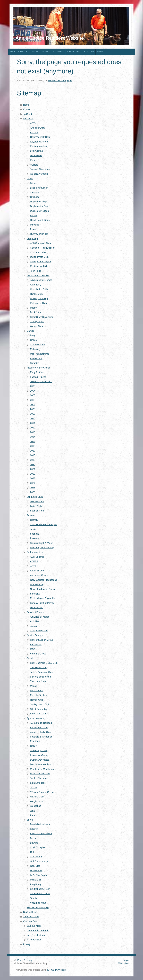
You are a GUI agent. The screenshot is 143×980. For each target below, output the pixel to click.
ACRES (34, 561)
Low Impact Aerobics (41, 764)
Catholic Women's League (43, 525)
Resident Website (39, 266)
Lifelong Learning (39, 299)
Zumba (34, 815)
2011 (33, 423)
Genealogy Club (38, 751)
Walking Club (37, 797)
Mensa (34, 686)
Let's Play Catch (38, 875)
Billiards (34, 829)
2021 (33, 469)
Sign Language (38, 783)
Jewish (34, 529)
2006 (33, 400)
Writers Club (36, 326)
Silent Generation (39, 709)
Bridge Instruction (39, 188)
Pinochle (35, 225)
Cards (30, 179)
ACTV (33, 123)
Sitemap (28, 960)
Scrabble (35, 363)
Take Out (28, 114)
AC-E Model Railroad (41, 723)
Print (19, 960)
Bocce (33, 838)
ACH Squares (37, 557)
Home (26, 105)
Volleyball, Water (39, 903)
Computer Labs (38, 252)
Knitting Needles (38, 146)
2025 (33, 488)
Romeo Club (36, 700)
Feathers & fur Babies (41, 737)
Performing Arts (35, 552)
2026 (33, 492)
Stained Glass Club (40, 169)
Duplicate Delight (39, 202)
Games (30, 331)
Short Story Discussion (42, 317)
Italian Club (36, 506)
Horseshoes (36, 870)
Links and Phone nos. (38, 930)
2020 (33, 465)
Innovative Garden (40, 755)
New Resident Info (36, 935)
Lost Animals (37, 151)
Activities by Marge (40, 617)
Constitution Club (39, 289)
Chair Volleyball (38, 847)
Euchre (34, 215)
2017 (33, 451)
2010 (33, 418)
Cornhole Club (37, 345)
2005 (33, 395)
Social (30, 658)
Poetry (33, 308)
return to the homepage (60, 80)
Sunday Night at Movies (42, 603)
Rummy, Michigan (39, 234)
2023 (33, 478)
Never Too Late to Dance (43, 589)
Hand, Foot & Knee (40, 220)
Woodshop (36, 806)
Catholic (34, 520)
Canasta (34, 192)
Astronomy (36, 285)
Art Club (34, 132)
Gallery (34, 746)
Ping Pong (35, 884)
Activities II (36, 626)
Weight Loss (36, 801)
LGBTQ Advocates (40, 760)
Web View (123, 963)
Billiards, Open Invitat (41, 834)
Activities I (35, 621)
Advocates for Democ (41, 280)
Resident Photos (35, 612)
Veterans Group (38, 654)
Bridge (33, 183)
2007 (33, 405)
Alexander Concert (40, 575)
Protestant (35, 538)
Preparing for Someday (42, 548)
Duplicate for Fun (39, 206)
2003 (33, 386)
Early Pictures (37, 372)
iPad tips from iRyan (40, 262)
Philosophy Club (38, 303)
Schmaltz (35, 594)
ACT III (34, 566)
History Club (36, 294)
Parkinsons (36, 644)
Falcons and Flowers (41, 677)
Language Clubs (35, 497)
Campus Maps (34, 926)
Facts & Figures (38, 377)
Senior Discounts (39, 778)
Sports (30, 820)
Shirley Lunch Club (40, 704)
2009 (33, 414)
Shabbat (34, 534)
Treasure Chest (31, 917)
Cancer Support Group (42, 640)
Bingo (33, 335)
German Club (37, 501)
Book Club (35, 312)
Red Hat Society (38, 695)
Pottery (34, 160)
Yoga (33, 811)
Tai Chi (34, 787)
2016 (33, 446)
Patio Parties (37, 691)
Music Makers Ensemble (43, 598)
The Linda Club (38, 681)
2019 (33, 460)
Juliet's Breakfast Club (41, 672)
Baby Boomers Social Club (44, 663)
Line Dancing (37, 585)
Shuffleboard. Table (40, 894)
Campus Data (30, 921)
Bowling (34, 843)
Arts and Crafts (38, 128)
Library (27, 944)
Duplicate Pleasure (40, 211)
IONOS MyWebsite (57, 970)
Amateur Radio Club (40, 732)
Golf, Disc (35, 866)
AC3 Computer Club (40, 243)
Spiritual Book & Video (42, 543)
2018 (33, 455)
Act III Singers (37, 571)
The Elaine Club (38, 668)
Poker (33, 229)
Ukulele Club (37, 608)
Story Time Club (38, 714)
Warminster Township (38, 907)
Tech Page (36, 271)
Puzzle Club (36, 358)
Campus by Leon (39, 631)
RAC (32, 649)
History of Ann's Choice (39, 368)
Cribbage (35, 197)
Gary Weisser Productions (43, 580)
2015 (33, 442)
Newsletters (36, 156)
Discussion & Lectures (38, 275)
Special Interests (35, 718)
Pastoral (31, 515)
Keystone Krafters (39, 142)
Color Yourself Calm (40, 137)
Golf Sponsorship (39, 861)
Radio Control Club (40, 774)
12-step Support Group (42, 792)
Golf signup (36, 857)
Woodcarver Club (39, 174)
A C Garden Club (39, 727)
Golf (32, 852)
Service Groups (35, 635)
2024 (33, 483)
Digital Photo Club (39, 257)
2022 (33, 474)
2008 (33, 409)
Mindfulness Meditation (42, 769)
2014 (33, 437)
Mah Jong (35, 349)
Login (126, 960)
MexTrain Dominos (40, 354)
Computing (32, 239)
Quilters (34, 165)
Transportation (34, 940)
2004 (33, 391)
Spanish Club (37, 511)
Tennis (33, 898)
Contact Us (29, 109)
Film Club (35, 741)
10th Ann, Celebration (41, 382)
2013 (33, 432)
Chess (33, 340)
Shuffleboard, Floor (40, 889)
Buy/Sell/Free (30, 912)
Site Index (28, 119)
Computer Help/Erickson (43, 248)
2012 (33, 428)
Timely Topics (37, 322)
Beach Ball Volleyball (41, 824)
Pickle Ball (35, 880)
